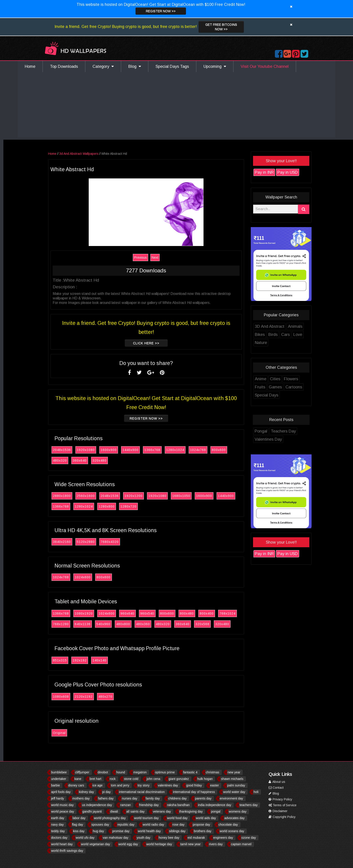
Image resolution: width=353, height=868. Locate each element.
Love (309, 335)
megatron (140, 772)
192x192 (91, 660)
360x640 (91, 460)
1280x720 (140, 506)
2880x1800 (73, 496)
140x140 (111, 660)
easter (215, 785)
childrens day (178, 798)
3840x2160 (73, 542)
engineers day (223, 838)
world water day (234, 792)
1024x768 (209, 450)
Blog (135, 66)
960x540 (159, 613)
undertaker (59, 779)
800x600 (230, 450)
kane (78, 779)
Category (103, 66)
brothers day (203, 831)
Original (71, 733)
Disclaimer (278, 811)
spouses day (100, 825)
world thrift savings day (67, 851)
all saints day (135, 811)
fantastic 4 (190, 772)
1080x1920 (95, 613)
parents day (203, 798)
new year (234, 772)
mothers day (81, 798)
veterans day (162, 811)
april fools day (61, 792)
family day (153, 798)
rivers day (216, 844)
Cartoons (305, 387)
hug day (98, 831)
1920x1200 (145, 496)
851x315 (71, 660)
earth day (58, 818)
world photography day (110, 818)
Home (30, 66)
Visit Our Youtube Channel (265, 66)
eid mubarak (196, 838)
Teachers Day (295, 431)
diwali (114, 811)
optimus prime (165, 772)
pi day (106, 792)
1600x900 (120, 450)
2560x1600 (97, 496)
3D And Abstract (281, 326)
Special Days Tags (172, 66)
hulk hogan (205, 779)
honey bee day (169, 838)
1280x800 (118, 506)
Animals (307, 326)
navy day (57, 825)
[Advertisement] (176, 106)
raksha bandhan (178, 805)
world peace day (63, 811)
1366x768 (164, 450)
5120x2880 (97, 542)
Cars (297, 335)
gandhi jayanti (92, 811)
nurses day (129, 798)
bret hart (95, 779)
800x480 (198, 613)
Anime (272, 379)
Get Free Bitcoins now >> (221, 27)
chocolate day (228, 825)
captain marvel (241, 844)
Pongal (272, 431)
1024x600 (94, 577)
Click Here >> (157, 343)
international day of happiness (194, 792)
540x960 (115, 624)
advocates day (234, 818)
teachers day (249, 805)
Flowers (302, 379)
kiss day (79, 831)
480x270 (117, 697)
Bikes (271, 335)
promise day (121, 831)
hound (121, 772)
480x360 (154, 624)
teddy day (58, 831)
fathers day (106, 798)
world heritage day (159, 844)
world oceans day (232, 831)
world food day (177, 818)
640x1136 (94, 624)
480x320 (71, 460)
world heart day (62, 844)
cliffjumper (82, 772)
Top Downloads (64, 66)
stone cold (131, 779)
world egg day (128, 844)
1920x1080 (97, 450)
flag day (78, 825)
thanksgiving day (191, 811)
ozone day (249, 838)
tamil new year (190, 844)
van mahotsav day (115, 838)
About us (277, 782)
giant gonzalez (179, 779)
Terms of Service (283, 805)
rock (113, 779)
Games (287, 387)
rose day (179, 825)
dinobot (103, 772)
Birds (284, 335)
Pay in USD (299, 172)
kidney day (86, 792)
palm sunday (236, 785)
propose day (201, 825)
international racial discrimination (142, 792)
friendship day (149, 805)
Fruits (272, 387)
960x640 (139, 613)
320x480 (111, 460)
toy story (144, 785)
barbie (55, 785)
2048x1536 (73, 450)
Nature (272, 343)
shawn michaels (232, 779)
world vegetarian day (96, 844)
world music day (62, 805)
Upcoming (215, 66)
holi (256, 792)
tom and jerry (120, 785)
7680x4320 (121, 542)
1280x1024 (187, 450)
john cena (153, 779)
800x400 (218, 613)
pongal (216, 811)
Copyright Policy (282, 817)
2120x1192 (95, 697)
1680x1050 (193, 496)
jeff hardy (58, 798)
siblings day (177, 831)
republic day (126, 825)
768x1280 (72, 624)
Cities (287, 379)
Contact (276, 788)
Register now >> (161, 11)
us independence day (97, 805)
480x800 (135, 624)
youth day (144, 838)
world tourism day (146, 818)
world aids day (206, 818)
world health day (149, 831)
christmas (213, 772)
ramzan (126, 805)
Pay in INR (276, 172)
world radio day (153, 825)
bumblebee (59, 772)
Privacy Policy (280, 799)
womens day (238, 811)
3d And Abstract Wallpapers (90, 154)
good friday (194, 785)
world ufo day (85, 838)
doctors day (59, 838)
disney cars (76, 785)
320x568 (214, 624)
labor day (79, 818)
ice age (98, 785)
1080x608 (72, 697)
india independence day (215, 805)
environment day (231, 798)
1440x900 (142, 450)
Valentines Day (280, 439)
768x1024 (239, 613)
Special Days (278, 395)
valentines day (168, 785)
